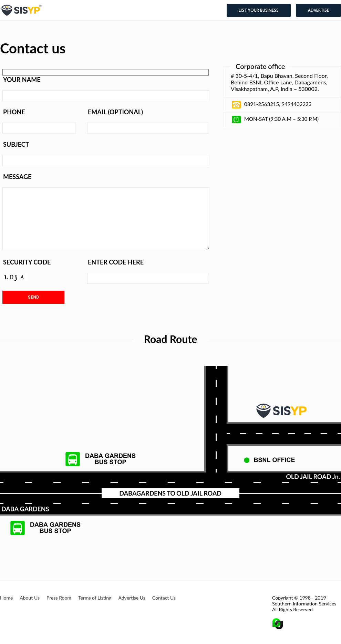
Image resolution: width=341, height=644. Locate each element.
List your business (259, 10)
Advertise (318, 10)
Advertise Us (132, 598)
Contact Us (164, 598)
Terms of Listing (95, 598)
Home (6, 598)
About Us (30, 598)
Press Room (59, 598)
